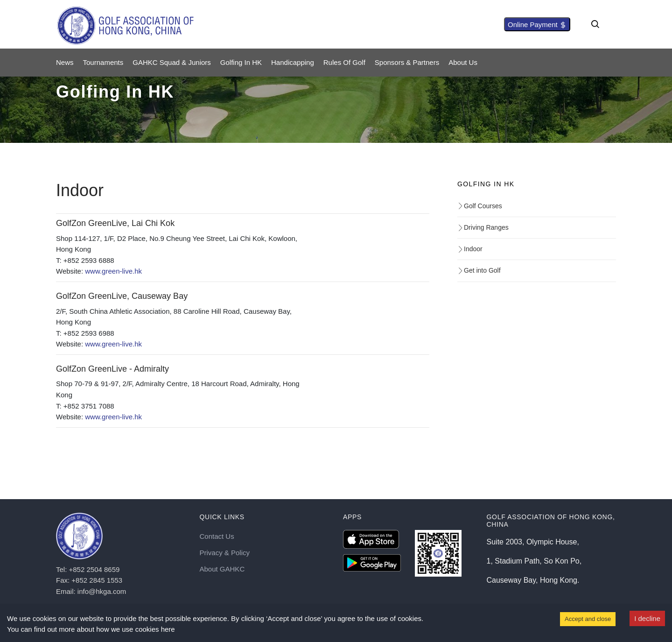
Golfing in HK (241, 62)
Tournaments (103, 62)
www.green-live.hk (113, 271)
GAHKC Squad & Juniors (172, 62)
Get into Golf (479, 270)
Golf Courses (480, 206)
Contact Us (217, 536)
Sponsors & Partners (407, 62)
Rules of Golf (344, 62)
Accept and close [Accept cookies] (588, 619)
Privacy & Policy (225, 553)
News (65, 62)
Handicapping (293, 62)
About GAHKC (222, 569)
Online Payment (537, 25)
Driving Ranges (483, 227)
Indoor (470, 249)
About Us (463, 62)
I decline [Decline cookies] (647, 618)
